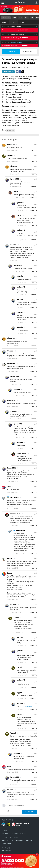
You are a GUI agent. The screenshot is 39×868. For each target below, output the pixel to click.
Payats (10, 573)
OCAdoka (13, 245)
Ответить (34, 150)
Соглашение (6, 843)
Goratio (10, 558)
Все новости (28, 51)
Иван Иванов (14, 497)
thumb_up (35, 144)
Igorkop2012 (15, 179)
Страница (11, 51)
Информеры (6, 851)
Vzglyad (10, 155)
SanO (9, 486)
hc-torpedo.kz (27, 707)
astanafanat (11, 364)
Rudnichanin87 (22, 453)
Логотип (22, 833)
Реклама (14, 833)
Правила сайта (7, 840)
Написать (30, 812)
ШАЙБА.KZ (20, 3)
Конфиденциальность (23, 840)
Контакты (5, 833)
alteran (16, 192)
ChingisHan (11, 144)
